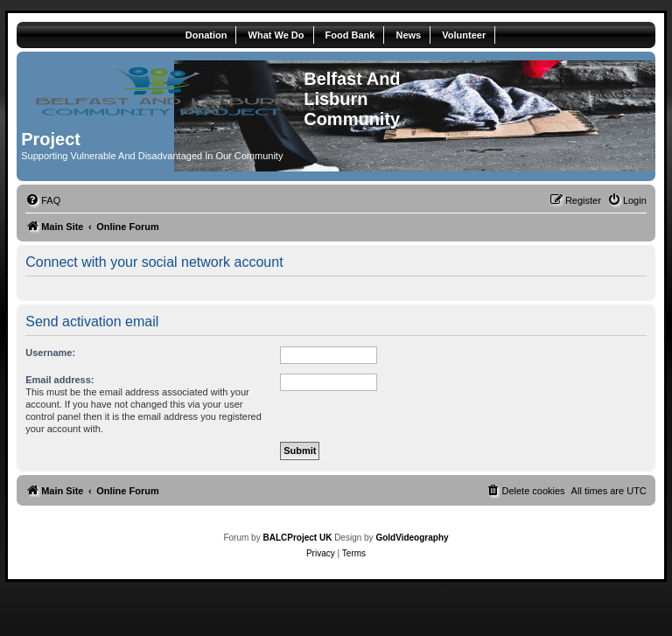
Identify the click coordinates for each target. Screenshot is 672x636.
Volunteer (464, 35)
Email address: (59, 380)
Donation (206, 35)
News (408, 35)
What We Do (276, 35)
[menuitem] (43, 200)
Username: (50, 353)
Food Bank (350, 35)
